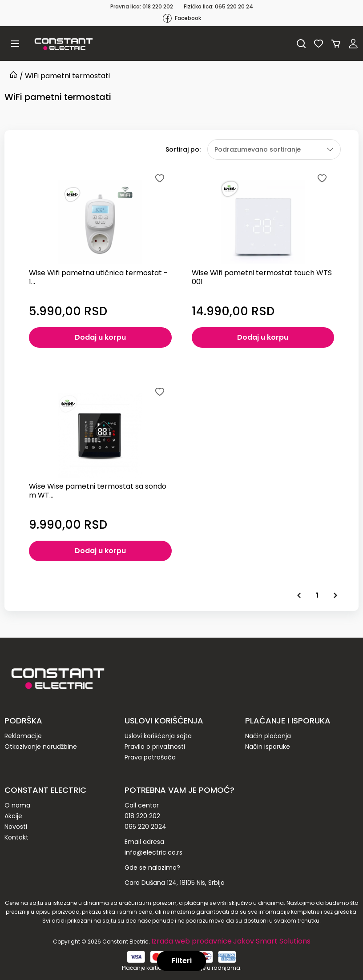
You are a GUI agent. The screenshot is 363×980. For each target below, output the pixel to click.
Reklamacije (23, 736)
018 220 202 (158, 6)
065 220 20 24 (234, 6)
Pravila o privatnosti (155, 747)
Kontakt (16, 837)
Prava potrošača (150, 757)
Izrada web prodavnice (192, 941)
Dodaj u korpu (100, 337)
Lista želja (319, 44)
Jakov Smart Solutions (272, 941)
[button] (15, 44)
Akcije (13, 816)
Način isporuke (268, 747)
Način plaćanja (268, 736)
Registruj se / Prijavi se (353, 44)
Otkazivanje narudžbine (41, 747)
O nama (17, 805)
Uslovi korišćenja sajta (158, 736)
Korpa (336, 44)
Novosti (16, 827)
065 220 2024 (145, 827)
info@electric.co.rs (153, 852)
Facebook (181, 18)
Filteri (182, 961)
